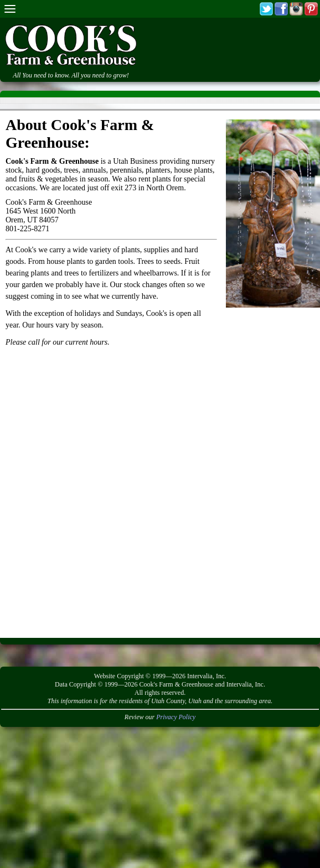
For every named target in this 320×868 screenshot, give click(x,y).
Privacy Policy (176, 717)
